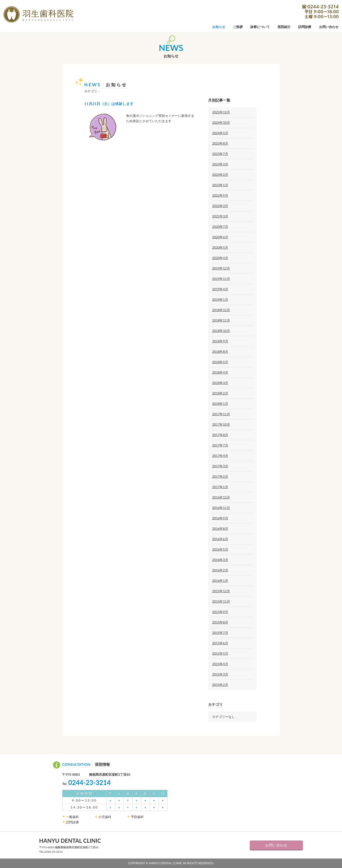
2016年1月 (220, 581)
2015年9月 (220, 612)
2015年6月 (220, 643)
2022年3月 (220, 206)
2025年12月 (221, 112)
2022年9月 (220, 195)
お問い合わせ (329, 27)
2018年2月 (220, 393)
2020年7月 (220, 227)
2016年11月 (221, 508)
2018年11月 (221, 320)
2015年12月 (221, 591)
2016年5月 (220, 549)
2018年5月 (220, 362)
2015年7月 (220, 633)
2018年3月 (220, 383)
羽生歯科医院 (38, 14)
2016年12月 (221, 497)
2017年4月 (220, 456)
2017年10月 (221, 425)
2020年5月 (220, 248)
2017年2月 (220, 477)
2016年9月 (220, 518)
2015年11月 (221, 601)
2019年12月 (221, 268)
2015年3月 (220, 674)
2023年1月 (220, 185)
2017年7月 (220, 445)
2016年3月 (220, 560)
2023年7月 (220, 154)
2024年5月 (220, 133)
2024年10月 (221, 123)
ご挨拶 (238, 27)
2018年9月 (220, 341)
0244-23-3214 (320, 12)
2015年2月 (220, 685)
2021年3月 (220, 216)
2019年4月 (220, 289)
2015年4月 (220, 664)
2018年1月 (220, 404)
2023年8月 (220, 143)
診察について (260, 27)
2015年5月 (220, 654)
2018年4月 (220, 372)
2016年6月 (220, 539)
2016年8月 (220, 529)
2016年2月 (220, 570)
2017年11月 (221, 414)
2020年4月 (220, 258)
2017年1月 (220, 487)
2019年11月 (221, 279)
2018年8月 (220, 352)
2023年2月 (220, 175)
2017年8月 (220, 435)
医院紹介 (284, 27)
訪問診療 (305, 27)
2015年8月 (220, 622)
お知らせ (219, 27)
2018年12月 (221, 310)
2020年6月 (220, 237)
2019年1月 (220, 300)
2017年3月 (220, 466)
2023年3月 (220, 164)
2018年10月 (221, 331)
